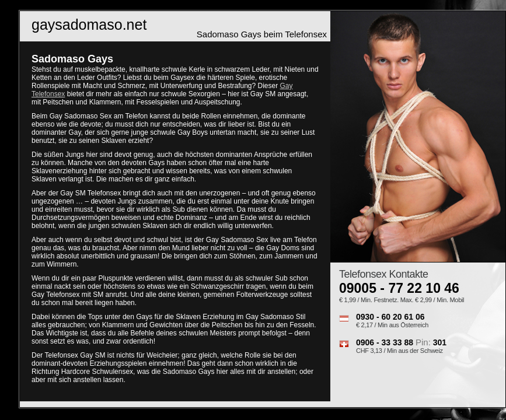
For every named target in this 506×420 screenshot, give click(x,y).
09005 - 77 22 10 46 (399, 288)
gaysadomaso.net (89, 24)
